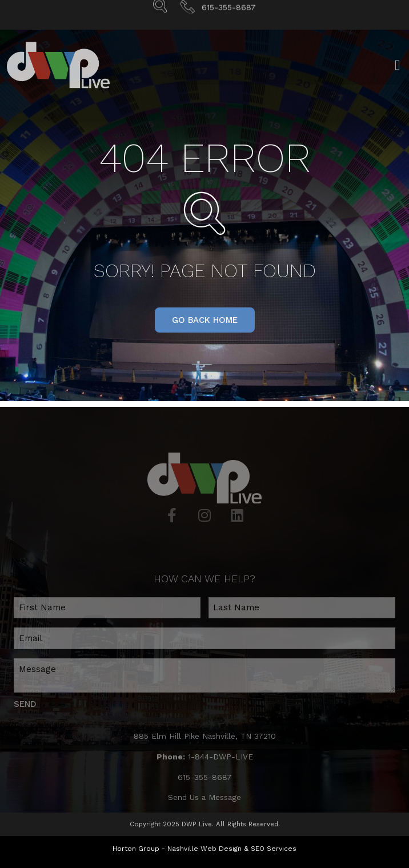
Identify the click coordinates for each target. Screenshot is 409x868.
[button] (205, 320)
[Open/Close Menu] (397, 72)
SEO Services (274, 849)
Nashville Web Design (204, 849)
